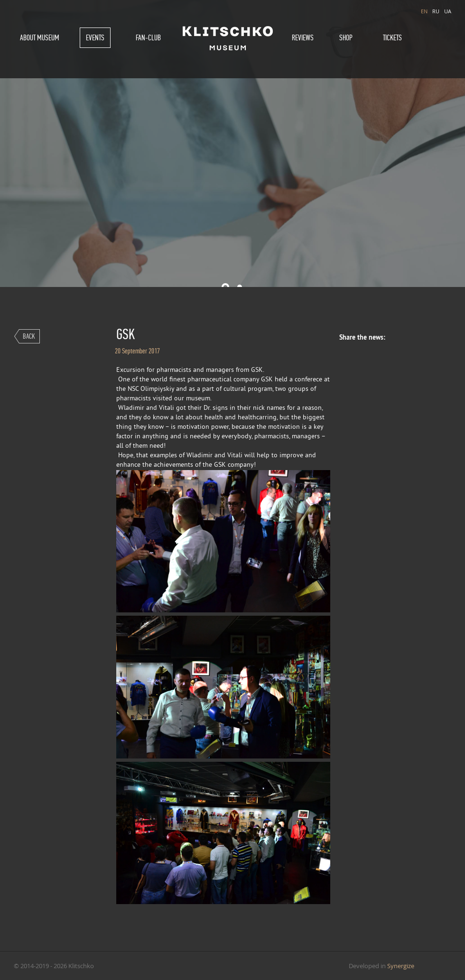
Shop (346, 38)
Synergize (401, 966)
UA (448, 11)
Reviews (303, 38)
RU (436, 11)
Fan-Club (148, 38)
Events (95, 38)
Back (29, 336)
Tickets (392, 38)
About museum (40, 38)
